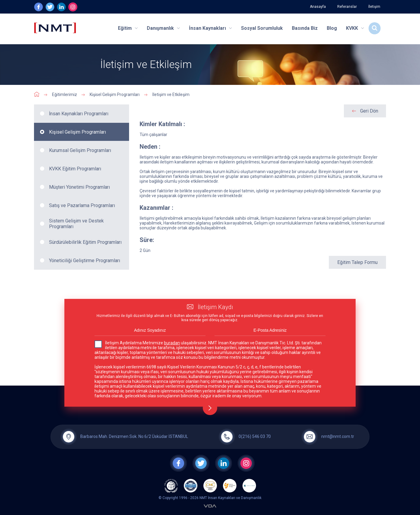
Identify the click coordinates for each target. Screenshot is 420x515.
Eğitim (128, 28)
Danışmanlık (163, 28)
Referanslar (347, 7)
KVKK (355, 28)
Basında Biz (305, 28)
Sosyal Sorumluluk (262, 28)
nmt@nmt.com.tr (338, 436)
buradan (172, 343)
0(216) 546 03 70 (255, 436)
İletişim (374, 7)
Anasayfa (318, 7)
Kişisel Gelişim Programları (115, 95)
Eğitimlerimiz (65, 95)
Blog (332, 28)
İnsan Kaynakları (210, 28)
